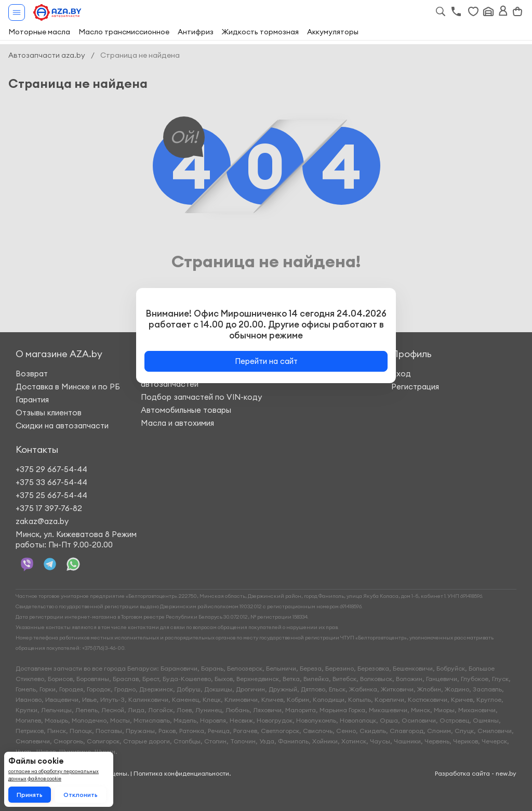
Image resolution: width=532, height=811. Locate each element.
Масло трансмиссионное (124, 32)
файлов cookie (44, 779)
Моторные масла (39, 32)
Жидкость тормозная (260, 32)
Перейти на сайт (266, 361)
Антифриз (196, 32)
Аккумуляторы (333, 32)
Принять (30, 795)
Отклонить (81, 795)
